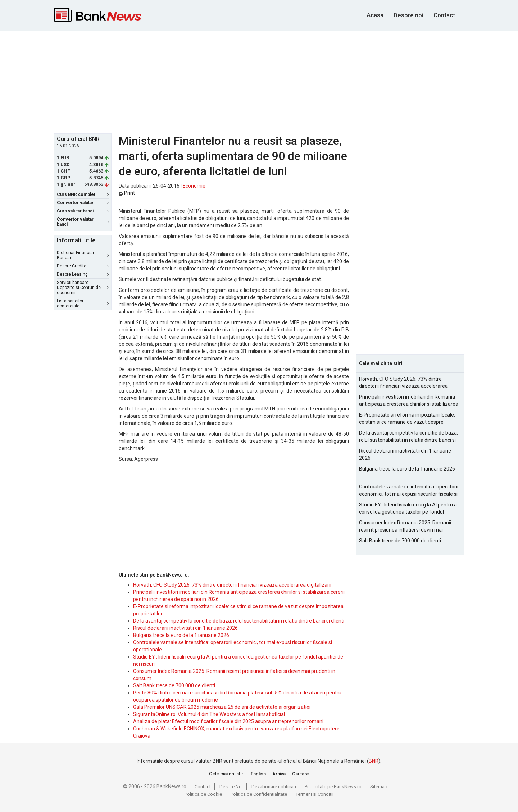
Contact (444, 15)
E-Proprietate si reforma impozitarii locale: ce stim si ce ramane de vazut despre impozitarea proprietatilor (407, 419)
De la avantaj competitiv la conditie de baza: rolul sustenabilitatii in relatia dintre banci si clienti (239, 621)
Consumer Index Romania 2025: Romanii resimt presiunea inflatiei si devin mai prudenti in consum (405, 527)
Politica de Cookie (203, 794)
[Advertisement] (259, 81)
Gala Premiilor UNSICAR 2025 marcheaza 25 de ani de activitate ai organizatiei (222, 707)
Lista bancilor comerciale (83, 303)
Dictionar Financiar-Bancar (83, 255)
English (258, 774)
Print (127, 193)
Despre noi (408, 15)
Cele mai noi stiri (227, 774)
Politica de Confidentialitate (259, 794)
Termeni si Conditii (315, 794)
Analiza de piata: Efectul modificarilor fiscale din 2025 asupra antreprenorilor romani (228, 721)
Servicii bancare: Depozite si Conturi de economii (83, 288)
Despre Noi (231, 787)
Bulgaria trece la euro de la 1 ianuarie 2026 (181, 635)
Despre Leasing (83, 274)
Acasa (375, 15)
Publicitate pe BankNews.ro (333, 787)
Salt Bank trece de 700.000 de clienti (174, 685)
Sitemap (379, 787)
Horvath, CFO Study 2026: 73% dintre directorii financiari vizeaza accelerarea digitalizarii (232, 585)
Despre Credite (83, 266)
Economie (194, 186)
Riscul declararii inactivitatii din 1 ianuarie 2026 (185, 628)
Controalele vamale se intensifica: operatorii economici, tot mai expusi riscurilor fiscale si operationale (409, 491)
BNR (374, 761)
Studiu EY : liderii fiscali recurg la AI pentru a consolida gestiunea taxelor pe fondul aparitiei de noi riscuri (408, 509)
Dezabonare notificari (274, 787)
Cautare (301, 774)
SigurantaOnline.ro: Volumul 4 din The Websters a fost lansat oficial (209, 714)
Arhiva (279, 774)
